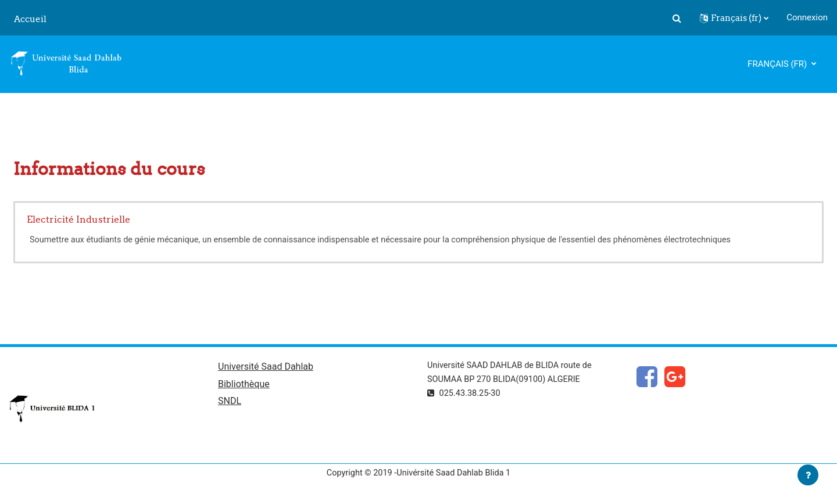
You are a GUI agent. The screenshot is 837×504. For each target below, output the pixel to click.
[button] (677, 18)
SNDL (230, 403)
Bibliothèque (244, 385)
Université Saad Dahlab (266, 368)
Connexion (807, 17)
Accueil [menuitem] (30, 19)
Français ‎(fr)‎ (778, 64)
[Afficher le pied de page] (808, 475)
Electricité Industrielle (78, 219)
